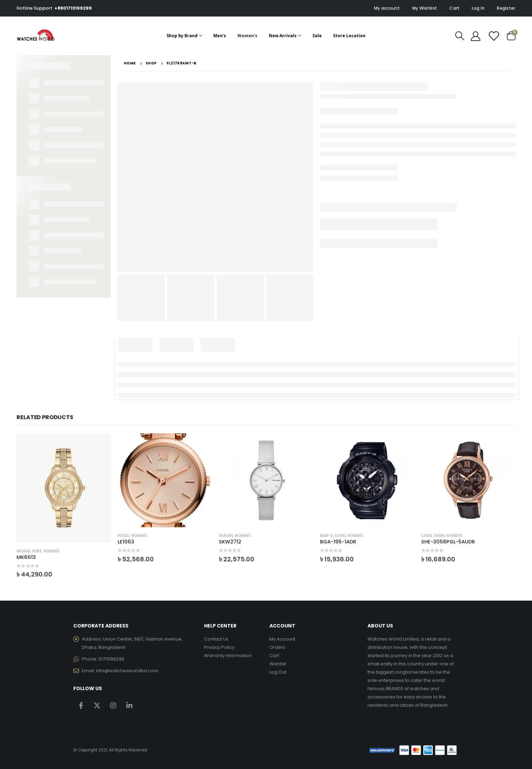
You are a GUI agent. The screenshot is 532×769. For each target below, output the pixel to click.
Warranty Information (228, 656)
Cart (454, 8)
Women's (51, 551)
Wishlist (278, 664)
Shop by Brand (182, 36)
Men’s (220, 36)
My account (387, 8)
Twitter (97, 705)
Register (506, 8)
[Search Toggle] (460, 36)
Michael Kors (29, 551)
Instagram (113, 705)
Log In (478, 8)
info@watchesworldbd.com (127, 671)
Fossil (124, 536)
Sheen (439, 536)
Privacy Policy (219, 647)
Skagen (226, 536)
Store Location (349, 36)
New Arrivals (283, 36)
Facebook (81, 705)
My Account (282, 639)
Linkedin (129, 705)
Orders (277, 647)
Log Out (278, 672)
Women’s (247, 36)
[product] (64, 488)
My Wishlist (425, 8)
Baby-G (327, 536)
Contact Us (216, 639)
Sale (317, 36)
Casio (340, 536)
